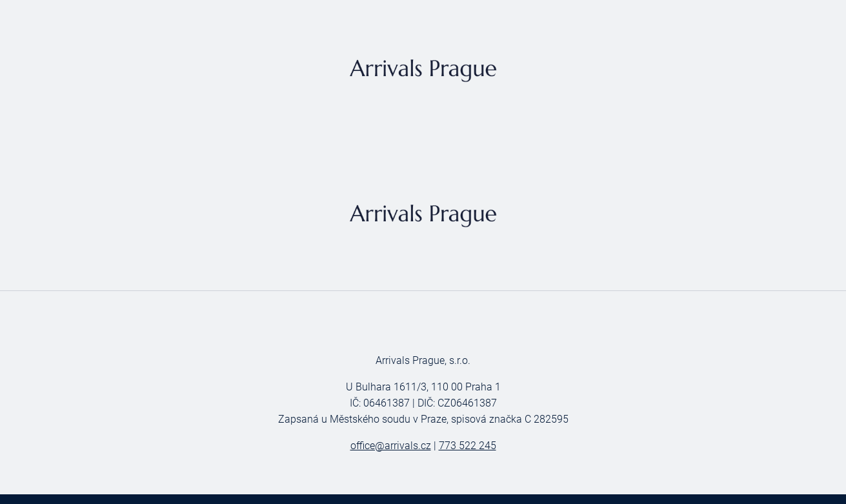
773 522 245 (468, 446)
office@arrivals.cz (391, 446)
